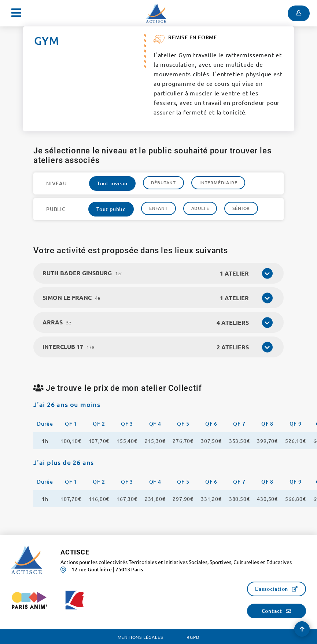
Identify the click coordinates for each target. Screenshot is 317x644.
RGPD (193, 637)
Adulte (200, 208)
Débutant (163, 183)
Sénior (241, 208)
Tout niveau (112, 183)
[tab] (158, 273)
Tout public (111, 209)
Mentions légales (140, 637)
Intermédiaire (218, 183)
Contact (272, 611)
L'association (272, 589)
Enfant (158, 208)
